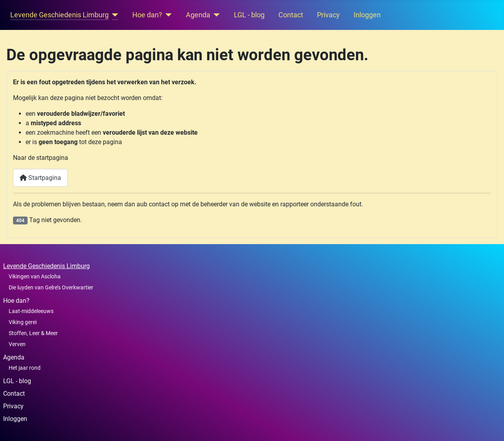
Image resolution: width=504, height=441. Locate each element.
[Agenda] (215, 15)
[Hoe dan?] (167, 15)
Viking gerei (23, 322)
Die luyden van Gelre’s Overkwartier (51, 287)
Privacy (328, 15)
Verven (17, 344)
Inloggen (367, 15)
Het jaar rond (25, 368)
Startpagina (40, 178)
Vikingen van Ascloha (35, 276)
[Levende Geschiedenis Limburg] (114, 15)
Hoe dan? (147, 15)
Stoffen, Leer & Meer (33, 333)
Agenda (198, 15)
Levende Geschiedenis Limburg (59, 15)
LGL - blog (249, 15)
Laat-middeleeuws (31, 311)
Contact (291, 15)
